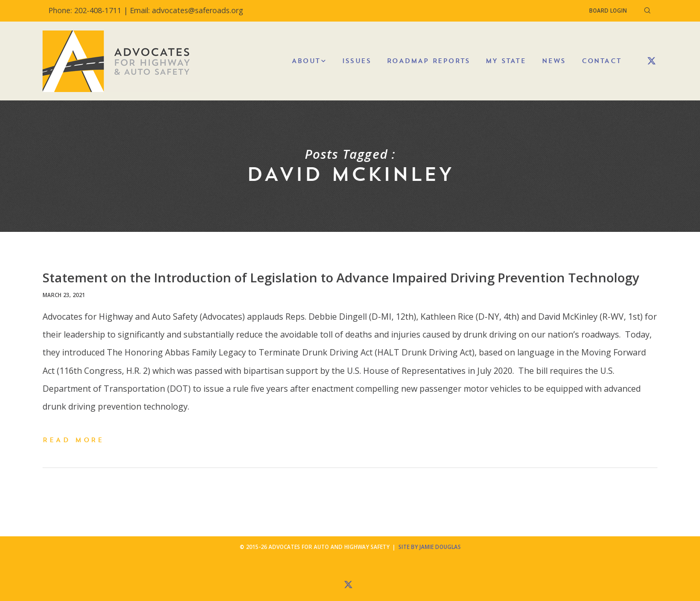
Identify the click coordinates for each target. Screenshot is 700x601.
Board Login (608, 11)
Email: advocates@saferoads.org (187, 10)
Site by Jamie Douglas (430, 547)
